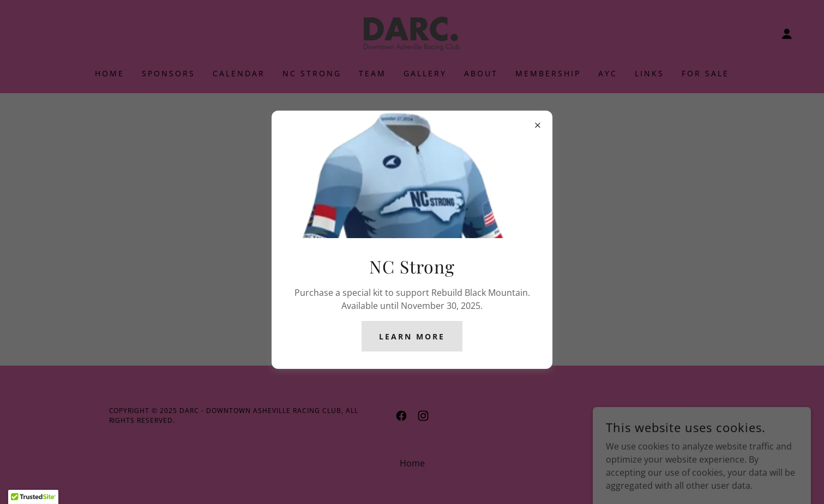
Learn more (412, 336)
